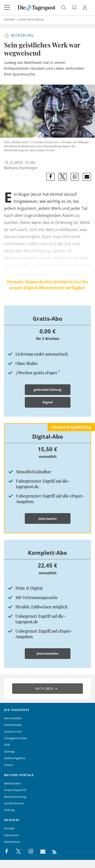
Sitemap (9, 751)
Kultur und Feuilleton (31, 19)
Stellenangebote (15, 758)
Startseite (9, 19)
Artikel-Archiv (13, 731)
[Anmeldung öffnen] (86, 8)
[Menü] (8, 8)
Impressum (11, 835)
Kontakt (9, 828)
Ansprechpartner (15, 790)
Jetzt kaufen (48, 519)
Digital (48, 402)
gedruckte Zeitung (48, 390)
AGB (7, 745)
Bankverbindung (15, 797)
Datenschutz (12, 842)
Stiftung (9, 810)
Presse (8, 765)
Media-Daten (13, 783)
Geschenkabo (13, 725)
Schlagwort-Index (16, 738)
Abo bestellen (13, 718)
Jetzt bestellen (48, 653)
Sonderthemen (14, 803)
